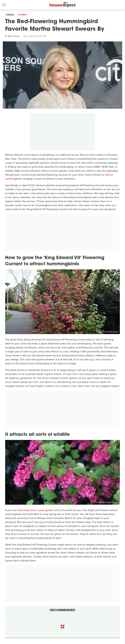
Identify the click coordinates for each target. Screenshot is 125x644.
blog (102, 205)
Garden (10, 15)
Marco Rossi (14, 36)
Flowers (22, 15)
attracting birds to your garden (36, 510)
